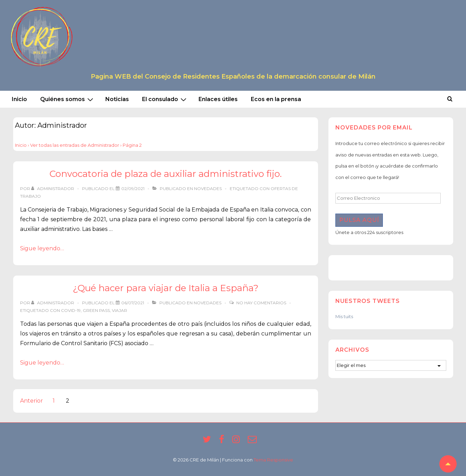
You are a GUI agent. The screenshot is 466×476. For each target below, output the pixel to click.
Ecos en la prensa (276, 99)
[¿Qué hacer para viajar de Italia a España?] (133, 303)
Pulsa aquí (359, 220)
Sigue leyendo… (42, 248)
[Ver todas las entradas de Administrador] (53, 188)
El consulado (165, 99)
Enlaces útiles (218, 99)
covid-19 (71, 310)
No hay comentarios (261, 303)
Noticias (117, 99)
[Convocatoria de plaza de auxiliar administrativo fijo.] (133, 188)
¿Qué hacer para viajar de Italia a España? (166, 288)
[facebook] (223, 441)
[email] (253, 441)
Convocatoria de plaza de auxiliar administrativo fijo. (166, 174)
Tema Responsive (273, 460)
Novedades (208, 188)
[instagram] (237, 441)
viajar (120, 310)
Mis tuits (344, 316)
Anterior (32, 401)
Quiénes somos (68, 99)
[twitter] (208, 441)
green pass (96, 310)
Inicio (19, 99)
